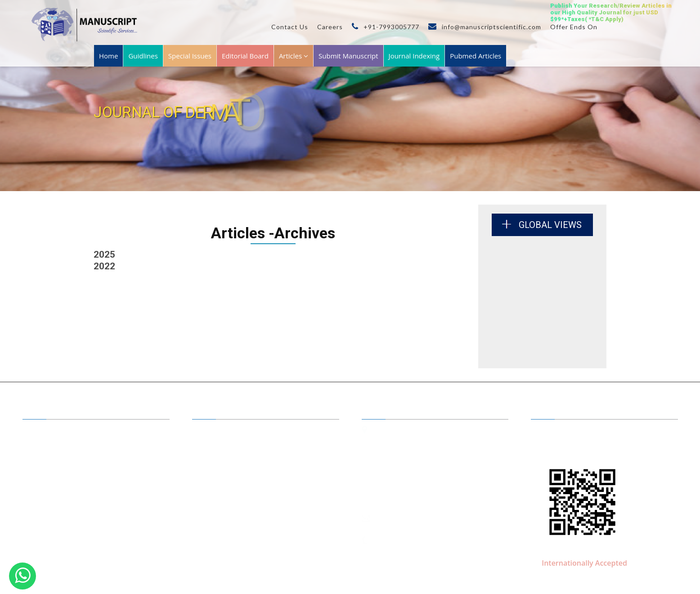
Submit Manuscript (348, 56)
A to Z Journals (52, 444)
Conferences (219, 483)
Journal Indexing (414, 56)
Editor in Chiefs (223, 431)
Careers (330, 27)
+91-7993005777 (386, 27)
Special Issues (190, 56)
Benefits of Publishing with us (242, 444)
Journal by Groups (57, 457)
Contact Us (290, 27)
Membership (50, 483)
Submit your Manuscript (235, 470)
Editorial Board (245, 56)
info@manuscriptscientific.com (485, 27)
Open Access (219, 457)
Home (108, 56)
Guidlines (143, 56)
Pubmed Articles (476, 56)
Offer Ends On (574, 27)
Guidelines (47, 470)
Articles (294, 56)
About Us (45, 431)
